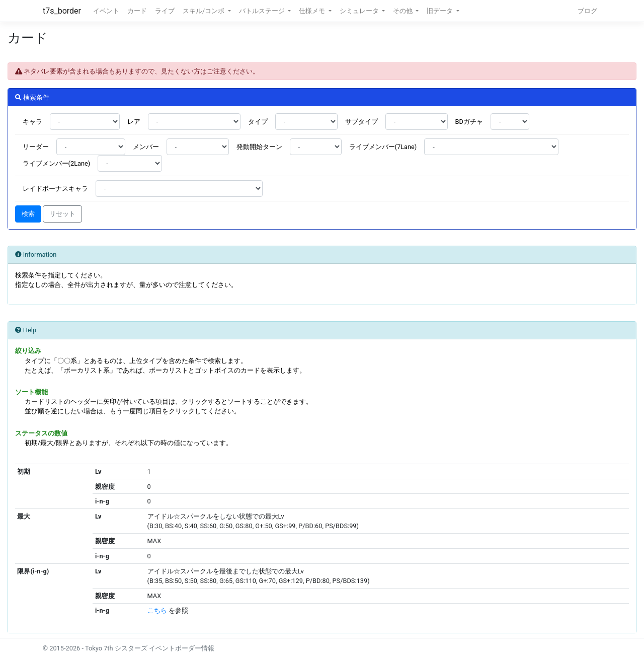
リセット (62, 214)
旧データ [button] (440, 11)
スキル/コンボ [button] (204, 11)
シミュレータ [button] (360, 11)
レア (134, 122)
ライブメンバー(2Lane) (57, 163)
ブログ (587, 11)
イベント (106, 11)
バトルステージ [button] (263, 11)
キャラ (32, 122)
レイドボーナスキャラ (55, 189)
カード (137, 11)
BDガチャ (469, 122)
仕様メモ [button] (313, 11)
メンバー (146, 147)
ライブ (165, 11)
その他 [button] (404, 11)
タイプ (258, 122)
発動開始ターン (259, 147)
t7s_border (62, 11)
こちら (157, 610)
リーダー (36, 147)
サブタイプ (361, 122)
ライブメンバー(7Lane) (383, 147)
